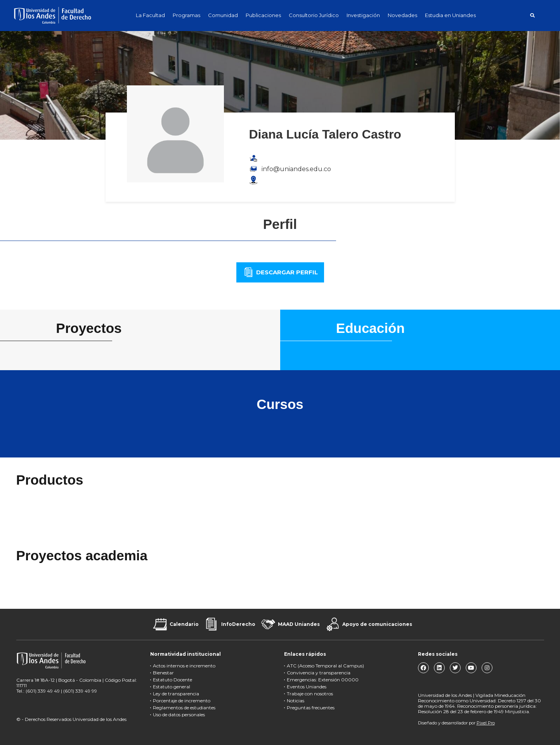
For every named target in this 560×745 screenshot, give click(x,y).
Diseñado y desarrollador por (456, 723)
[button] (533, 15)
